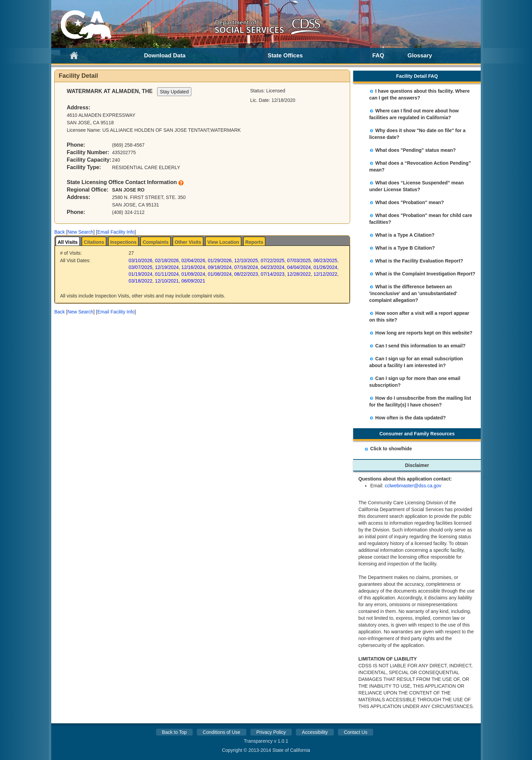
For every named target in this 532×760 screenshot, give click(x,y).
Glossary (420, 56)
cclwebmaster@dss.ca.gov (413, 486)
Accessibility (315, 732)
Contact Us (355, 732)
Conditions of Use (222, 732)
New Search (80, 232)
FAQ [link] (378, 56)
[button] (60, 232)
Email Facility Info (116, 232)
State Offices (285, 56)
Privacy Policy (271, 732)
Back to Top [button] (174, 732)
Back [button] (60, 232)
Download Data (165, 56)
